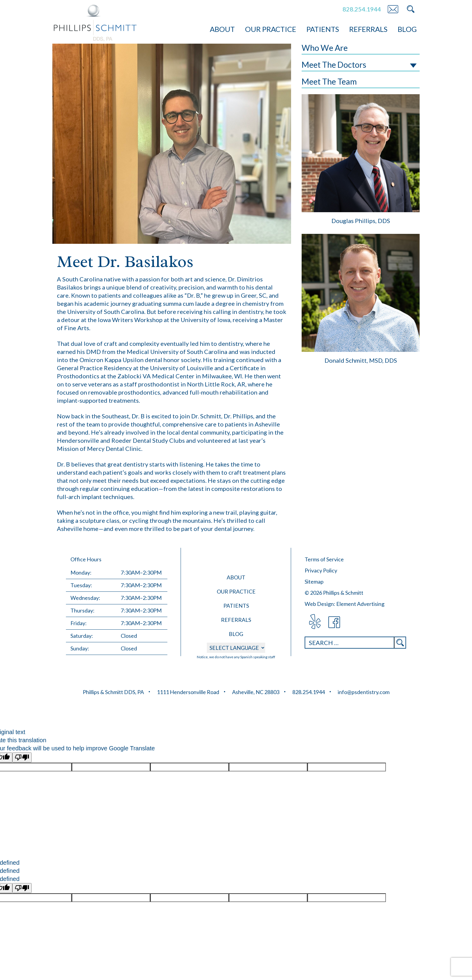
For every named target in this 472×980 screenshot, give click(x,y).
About (222, 29)
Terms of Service (324, 559)
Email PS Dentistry (393, 9)
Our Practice (271, 29)
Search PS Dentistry (411, 9)
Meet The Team (329, 81)
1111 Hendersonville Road (188, 692)
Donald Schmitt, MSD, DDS (361, 360)
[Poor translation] (22, 757)
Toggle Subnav (413, 66)
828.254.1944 (362, 9)
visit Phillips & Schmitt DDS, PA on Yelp (314, 622)
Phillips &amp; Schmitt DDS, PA (95, 23)
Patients (323, 29)
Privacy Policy (321, 570)
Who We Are (325, 48)
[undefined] (22, 888)
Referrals (368, 29)
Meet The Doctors (334, 65)
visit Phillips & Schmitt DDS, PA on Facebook (335, 622)
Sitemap (314, 581)
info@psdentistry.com (364, 692)
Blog (407, 29)
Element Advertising (360, 604)
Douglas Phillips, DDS (361, 221)
